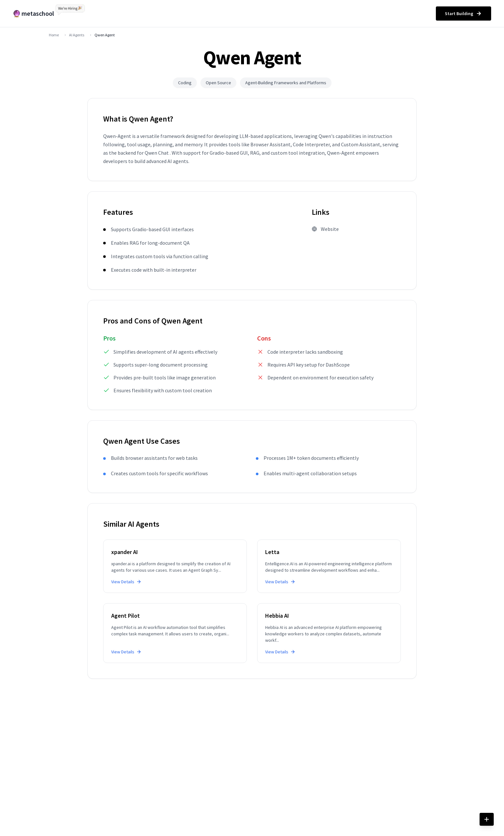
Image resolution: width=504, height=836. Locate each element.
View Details (126, 582)
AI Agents (77, 35)
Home (54, 35)
